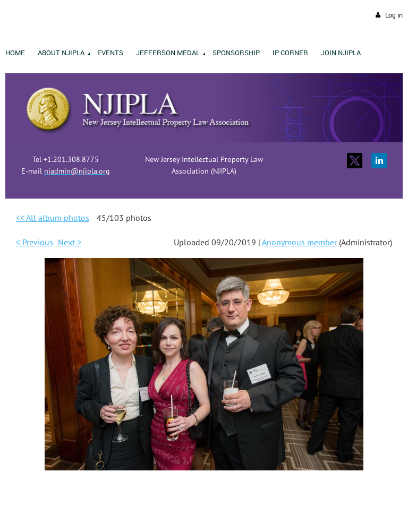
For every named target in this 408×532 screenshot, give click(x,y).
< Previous (35, 242)
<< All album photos (53, 218)
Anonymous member (299, 242)
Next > (70, 242)
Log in (394, 15)
